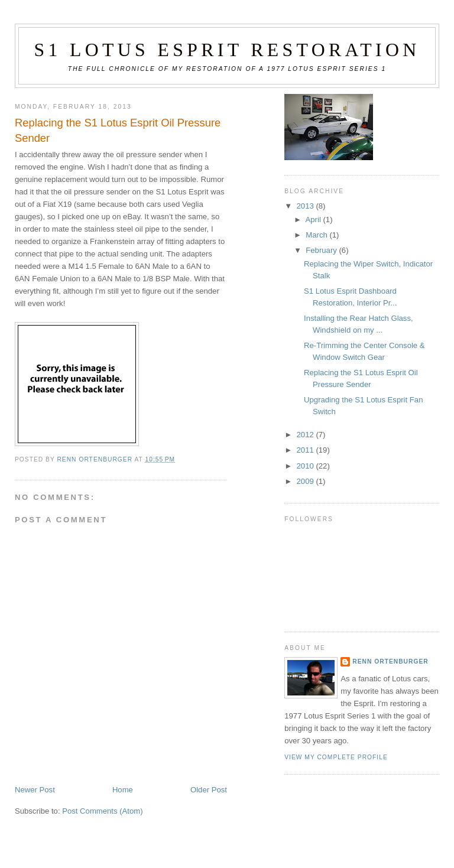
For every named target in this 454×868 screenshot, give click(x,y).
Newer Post (35, 790)
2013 (307, 206)
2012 (307, 435)
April (314, 220)
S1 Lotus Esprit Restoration (227, 50)
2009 (307, 481)
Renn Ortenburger (390, 661)
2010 (307, 466)
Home (123, 790)
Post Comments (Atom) (102, 811)
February (322, 250)
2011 (307, 450)
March (317, 235)
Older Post (209, 790)
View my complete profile (336, 757)
